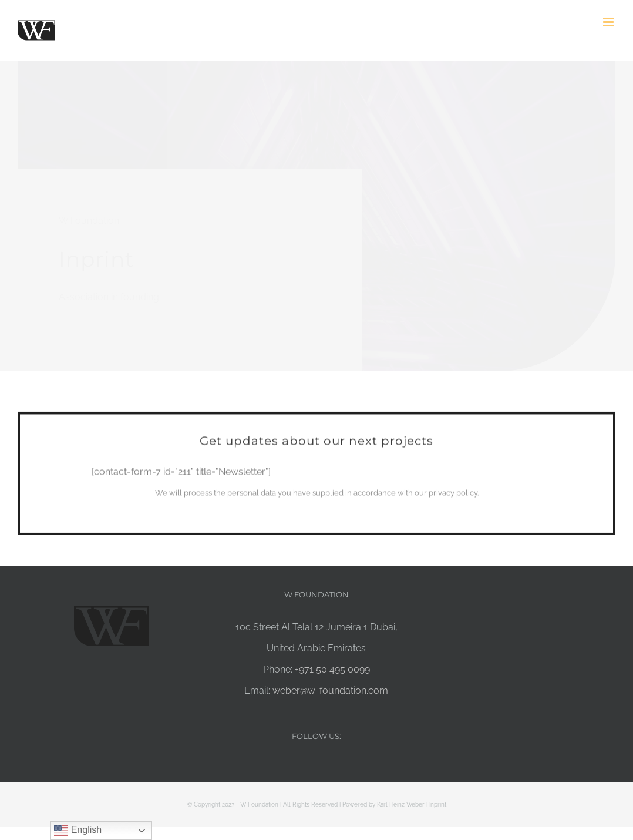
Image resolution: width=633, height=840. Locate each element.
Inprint (438, 804)
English (78, 831)
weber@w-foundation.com (330, 691)
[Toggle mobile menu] (609, 22)
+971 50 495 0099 (332, 669)
